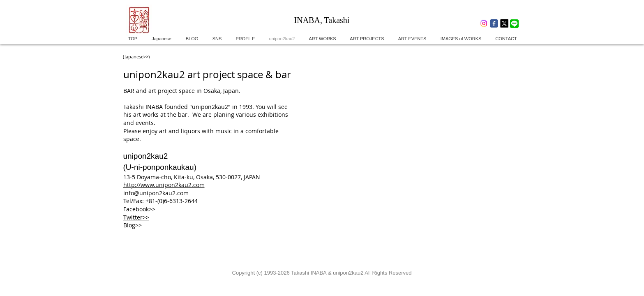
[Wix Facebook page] (494, 23)
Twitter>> (136, 217)
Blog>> (133, 225)
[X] (504, 23)
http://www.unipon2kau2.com (164, 185)
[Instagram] (484, 23)
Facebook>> (139, 209)
